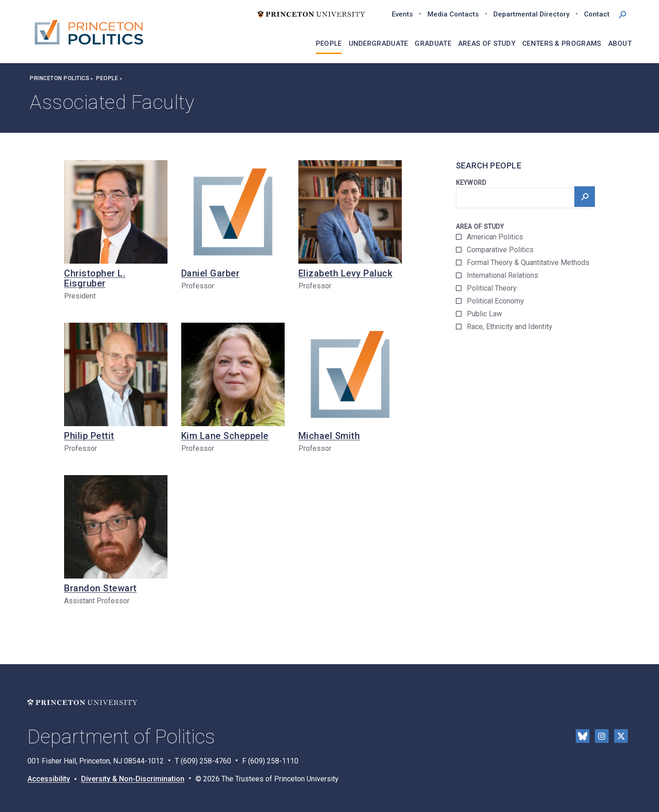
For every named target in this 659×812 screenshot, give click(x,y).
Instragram (602, 736)
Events (402, 14)
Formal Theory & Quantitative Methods (528, 263)
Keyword (471, 183)
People (107, 78)
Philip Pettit (89, 436)
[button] (622, 14)
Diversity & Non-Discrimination (133, 779)
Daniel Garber (211, 273)
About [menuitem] (620, 43)
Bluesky (583, 736)
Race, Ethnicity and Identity (510, 327)
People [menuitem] (329, 43)
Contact (597, 14)
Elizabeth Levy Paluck (346, 273)
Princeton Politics (59, 78)
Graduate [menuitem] (433, 43)
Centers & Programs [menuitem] (562, 43)
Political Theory (492, 288)
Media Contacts (453, 14)
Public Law (484, 314)
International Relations (502, 275)
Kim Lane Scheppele (225, 436)
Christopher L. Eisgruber (95, 278)
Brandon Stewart (100, 588)
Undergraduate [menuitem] (378, 43)
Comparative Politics (500, 250)
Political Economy (495, 301)
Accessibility (49, 779)
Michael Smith (329, 436)
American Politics (495, 237)
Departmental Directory (531, 14)
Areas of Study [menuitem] (487, 43)
